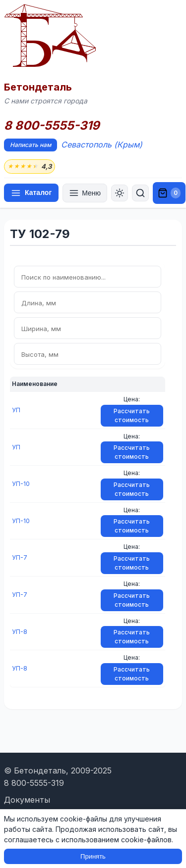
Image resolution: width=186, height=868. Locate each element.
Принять (93, 856)
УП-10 (21, 484)
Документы (27, 800)
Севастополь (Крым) (102, 145)
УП (16, 410)
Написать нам (31, 145)
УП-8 (20, 632)
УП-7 (20, 557)
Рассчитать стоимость (132, 415)
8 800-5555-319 (52, 126)
